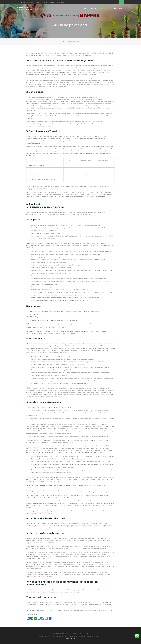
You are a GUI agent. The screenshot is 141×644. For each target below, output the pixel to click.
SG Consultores (24, 7)
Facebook (55, 634)
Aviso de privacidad (72, 634)
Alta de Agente (85, 634)
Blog (109, 8)
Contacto (118, 8)
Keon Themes (70, 638)
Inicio (85, 8)
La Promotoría (97, 8)
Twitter (62, 634)
